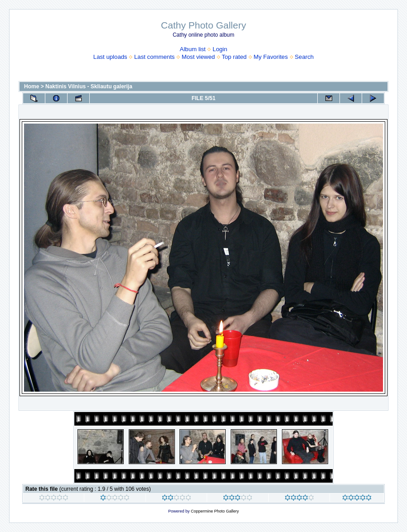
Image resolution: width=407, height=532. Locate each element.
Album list (193, 49)
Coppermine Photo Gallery (215, 511)
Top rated (234, 57)
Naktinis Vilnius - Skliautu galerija (89, 86)
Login (220, 49)
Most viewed (198, 57)
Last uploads (110, 57)
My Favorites (271, 57)
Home (31, 86)
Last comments (154, 57)
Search (304, 57)
